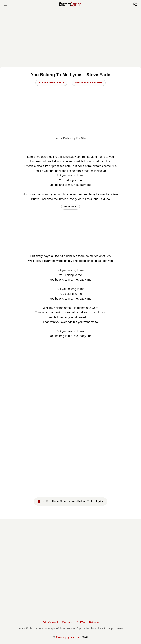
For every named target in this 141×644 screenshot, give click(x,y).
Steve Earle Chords (89, 83)
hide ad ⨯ (71, 206)
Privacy (94, 622)
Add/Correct (50, 622)
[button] (5, 5)
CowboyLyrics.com (68, 637)
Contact (67, 622)
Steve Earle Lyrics (51, 83)
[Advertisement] (70, 37)
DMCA (81, 622)
